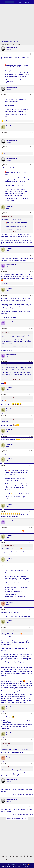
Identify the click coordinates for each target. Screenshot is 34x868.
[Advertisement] (17, 23)
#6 (33, 213)
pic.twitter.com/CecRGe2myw (13, 195)
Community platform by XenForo (15, 866)
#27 (32, 806)
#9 (33, 295)
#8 (33, 271)
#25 (32, 764)
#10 (32, 329)
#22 (32, 627)
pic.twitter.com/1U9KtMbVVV (13, 591)
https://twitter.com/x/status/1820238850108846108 (17, 815)
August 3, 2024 (9, 200)
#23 (32, 714)
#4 (33, 147)
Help (21, 864)
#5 (33, 165)
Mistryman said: (6, 743)
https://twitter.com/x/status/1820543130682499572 (17, 795)
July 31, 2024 (9, 82)
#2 (33, 94)
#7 (33, 255)
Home (25, 864)
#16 (32, 465)
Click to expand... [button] (17, 231)
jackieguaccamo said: (8, 216)
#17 (32, 511)
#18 (32, 528)
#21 (32, 609)
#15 (32, 451)
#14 (32, 436)
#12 (32, 394)
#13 (32, 415)
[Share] (30, 54)
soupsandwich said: (7, 398)
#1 (33, 54)
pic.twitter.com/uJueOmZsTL (17, 77)
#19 (32, 542)
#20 (32, 565)
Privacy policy (15, 864)
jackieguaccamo (7, 44)
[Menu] (2, 2)
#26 (32, 786)
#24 (32, 740)
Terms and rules (5, 864)
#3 (33, 133)
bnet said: (4, 332)
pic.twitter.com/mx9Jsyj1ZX (21, 493)
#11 (32, 361)
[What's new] (32, 2)
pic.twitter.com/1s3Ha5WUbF (17, 111)
